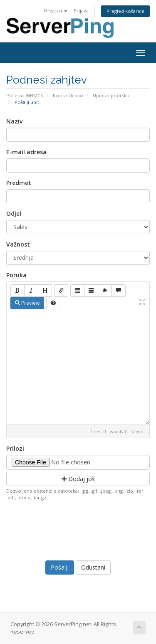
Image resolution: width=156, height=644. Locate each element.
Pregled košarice (125, 11)
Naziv (14, 121)
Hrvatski (56, 11)
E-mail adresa (26, 152)
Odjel (14, 213)
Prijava (81, 11)
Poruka (16, 275)
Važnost (18, 244)
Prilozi (15, 448)
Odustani (93, 567)
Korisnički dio (68, 95)
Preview (27, 303)
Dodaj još (78, 479)
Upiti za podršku (111, 95)
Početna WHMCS (25, 95)
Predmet (19, 183)
